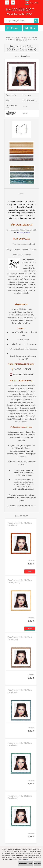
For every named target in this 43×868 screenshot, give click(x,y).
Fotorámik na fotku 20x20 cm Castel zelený (20, 744)
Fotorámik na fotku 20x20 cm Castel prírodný (20, 581)
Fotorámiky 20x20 (13, 39)
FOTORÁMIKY (15, 38)
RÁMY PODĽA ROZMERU (29, 38)
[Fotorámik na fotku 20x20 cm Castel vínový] (22, 60)
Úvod (8, 38)
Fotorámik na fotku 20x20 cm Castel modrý (20, 691)
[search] (36, 21)
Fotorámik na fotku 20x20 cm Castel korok (20, 524)
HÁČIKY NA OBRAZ (23, 369)
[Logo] (20, 11)
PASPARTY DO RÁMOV (23, 374)
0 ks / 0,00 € (34, 3)
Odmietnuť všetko (26, 863)
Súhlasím (37, 863)
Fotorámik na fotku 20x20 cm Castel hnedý (20, 638)
